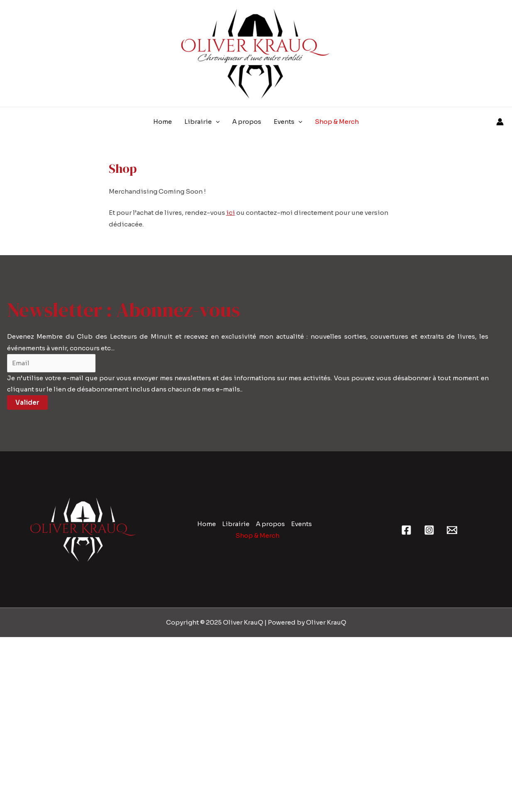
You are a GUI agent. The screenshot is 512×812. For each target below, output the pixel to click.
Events (301, 524)
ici (231, 213)
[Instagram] (429, 530)
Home (207, 524)
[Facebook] (406, 530)
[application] (216, 122)
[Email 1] (452, 530)
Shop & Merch (257, 535)
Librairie (236, 524)
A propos (270, 524)
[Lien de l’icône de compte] (500, 122)
